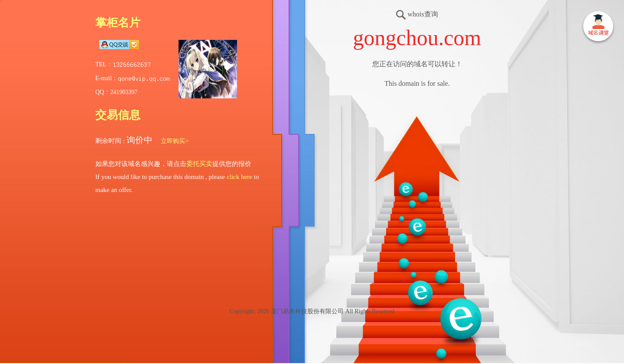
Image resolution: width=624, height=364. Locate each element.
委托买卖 (199, 164)
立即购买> (175, 141)
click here (239, 177)
